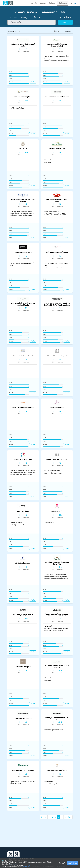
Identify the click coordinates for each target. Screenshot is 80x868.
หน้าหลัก (34, 3)
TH (75, 3)
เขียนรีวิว (43, 3)
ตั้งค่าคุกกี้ (62, 863)
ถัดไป (70, 817)
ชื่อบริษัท (37, 18)
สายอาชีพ (13, 18)
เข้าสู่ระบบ (52, 3)
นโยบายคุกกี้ (26, 866)
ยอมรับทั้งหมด (73, 863)
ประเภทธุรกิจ (25, 18)
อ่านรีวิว (66, 22)
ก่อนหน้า (44, 817)
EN (71, 3)
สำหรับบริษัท (63, 3)
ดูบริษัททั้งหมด (66, 18)
